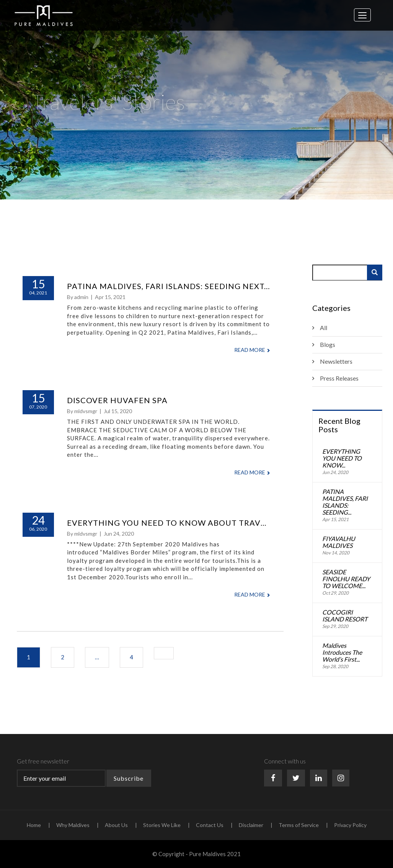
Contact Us (210, 825)
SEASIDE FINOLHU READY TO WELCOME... (346, 579)
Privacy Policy (350, 825)
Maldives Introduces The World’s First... (342, 652)
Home (34, 825)
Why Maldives (73, 825)
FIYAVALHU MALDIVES (339, 542)
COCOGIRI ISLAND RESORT (345, 616)
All (324, 328)
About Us (116, 825)
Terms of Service (299, 825)
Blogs (328, 344)
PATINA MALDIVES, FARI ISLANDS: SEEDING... (345, 502)
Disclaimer (251, 825)
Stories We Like (162, 825)
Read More (252, 350)
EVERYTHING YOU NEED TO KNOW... (342, 458)
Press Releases (339, 378)
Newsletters (336, 361)
